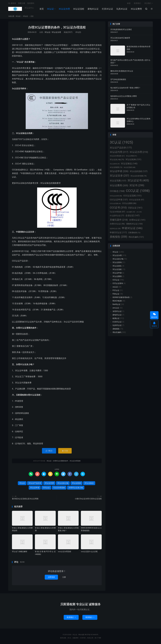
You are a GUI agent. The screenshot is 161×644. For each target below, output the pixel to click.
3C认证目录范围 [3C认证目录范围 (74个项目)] (139, 176)
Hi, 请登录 (12, 3)
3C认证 (15, 9)
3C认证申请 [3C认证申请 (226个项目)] (119, 171)
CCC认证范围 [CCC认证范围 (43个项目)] (115, 204)
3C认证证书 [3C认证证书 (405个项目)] (138, 180)
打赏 (65, 451)
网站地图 (81, 635)
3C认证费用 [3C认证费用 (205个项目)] (119, 185)
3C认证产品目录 (35, 483)
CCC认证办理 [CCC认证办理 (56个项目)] (116, 196)
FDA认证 (116, 294)
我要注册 (22, 3)
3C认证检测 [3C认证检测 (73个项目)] (116, 167)
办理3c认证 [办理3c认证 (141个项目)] (137, 220)
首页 (42, 9)
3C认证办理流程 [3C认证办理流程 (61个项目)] (117, 156)
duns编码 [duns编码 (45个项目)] (131, 212)
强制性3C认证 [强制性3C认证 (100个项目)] (134, 224)
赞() (49, 451)
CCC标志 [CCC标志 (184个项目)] (117, 191)
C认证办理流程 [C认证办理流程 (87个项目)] (117, 212)
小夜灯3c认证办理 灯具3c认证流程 (88, 499)
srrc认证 (116, 308)
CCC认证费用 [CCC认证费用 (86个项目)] (129, 203)
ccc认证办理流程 (65, 552)
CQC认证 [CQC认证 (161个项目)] (135, 208)
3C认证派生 (117, 266)
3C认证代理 (49, 483)
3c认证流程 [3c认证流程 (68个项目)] (129, 167)
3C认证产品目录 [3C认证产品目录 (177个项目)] (121, 148)
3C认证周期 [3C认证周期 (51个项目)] (131, 156)
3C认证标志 (89, 483)
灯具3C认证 (107, 9)
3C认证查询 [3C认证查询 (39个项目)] (115, 164)
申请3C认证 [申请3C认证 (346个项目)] (132, 228)
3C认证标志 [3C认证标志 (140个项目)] (129, 164)
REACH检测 (117, 301)
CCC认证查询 (118, 283)
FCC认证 (116, 290)
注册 (64, 577)
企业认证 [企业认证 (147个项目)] (133, 215)
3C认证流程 (79, 9)
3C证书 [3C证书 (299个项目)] (137, 185)
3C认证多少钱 (63, 483)
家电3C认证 (93, 9)
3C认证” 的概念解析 (20, 552)
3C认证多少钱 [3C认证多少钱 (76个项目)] (117, 160)
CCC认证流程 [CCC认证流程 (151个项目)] (132, 196)
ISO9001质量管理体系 (121, 297)
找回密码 (31, 3)
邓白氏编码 (117, 332)
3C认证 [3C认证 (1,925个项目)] (121, 142)
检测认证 (116, 318)
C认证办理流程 (59, 488)
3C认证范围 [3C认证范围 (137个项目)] (118, 181)
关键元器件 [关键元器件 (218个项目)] (119, 220)
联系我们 (137, 3)
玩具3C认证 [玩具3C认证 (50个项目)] (115, 229)
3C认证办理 (64, 9)
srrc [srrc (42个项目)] (139, 212)
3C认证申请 (35, 488)
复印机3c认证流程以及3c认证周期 (25, 499)
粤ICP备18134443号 (92, 635)
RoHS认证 (116, 304)
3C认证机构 (76, 483)
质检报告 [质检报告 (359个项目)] (119, 237)
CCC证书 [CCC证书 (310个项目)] (118, 208)
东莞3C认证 (117, 311)
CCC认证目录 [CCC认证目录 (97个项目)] (137, 200)
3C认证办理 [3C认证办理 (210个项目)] (139, 152)
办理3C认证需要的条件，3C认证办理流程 (57, 27)
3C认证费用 (136, 9)
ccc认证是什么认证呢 (89, 552)
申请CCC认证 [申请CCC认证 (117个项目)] (118, 232)
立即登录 (51, 577)
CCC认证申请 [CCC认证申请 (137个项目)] (119, 200)
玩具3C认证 (122, 9)
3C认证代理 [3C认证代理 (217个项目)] (119, 152)
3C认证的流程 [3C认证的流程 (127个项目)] (139, 171)
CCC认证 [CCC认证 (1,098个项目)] (138, 191)
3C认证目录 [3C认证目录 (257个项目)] (119, 176)
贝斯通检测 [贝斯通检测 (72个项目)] (134, 233)
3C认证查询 (117, 262)
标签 (129, 3)
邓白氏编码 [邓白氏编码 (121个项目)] (136, 237)
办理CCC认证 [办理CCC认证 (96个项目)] (117, 224)
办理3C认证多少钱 (76, 488)
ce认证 (115, 287)
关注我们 (148, 3)
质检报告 (116, 329)
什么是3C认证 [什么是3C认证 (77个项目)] (117, 216)
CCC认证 (46, 488)
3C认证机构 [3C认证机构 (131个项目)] (133, 159)
